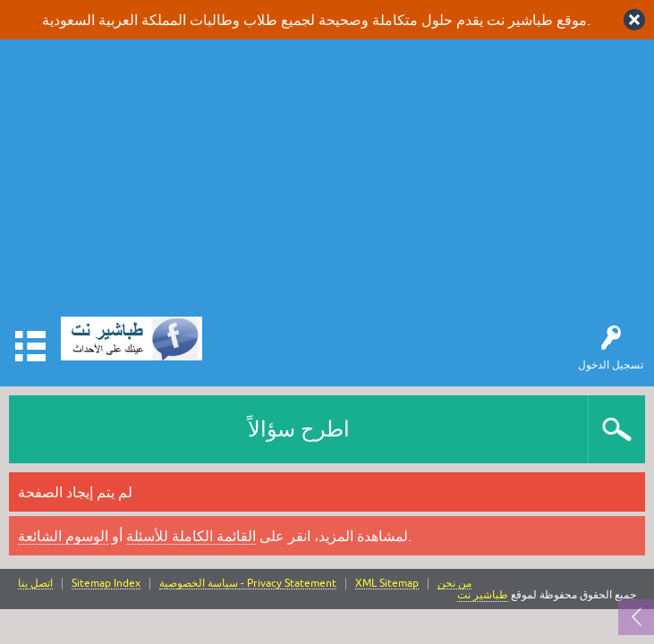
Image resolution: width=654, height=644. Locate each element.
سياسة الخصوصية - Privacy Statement (248, 584)
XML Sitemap (387, 584)
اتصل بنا (35, 584)
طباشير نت (483, 595)
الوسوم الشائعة (63, 536)
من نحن (454, 584)
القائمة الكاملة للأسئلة (191, 536)
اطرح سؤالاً (299, 429)
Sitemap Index (106, 584)
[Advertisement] (327, 182)
